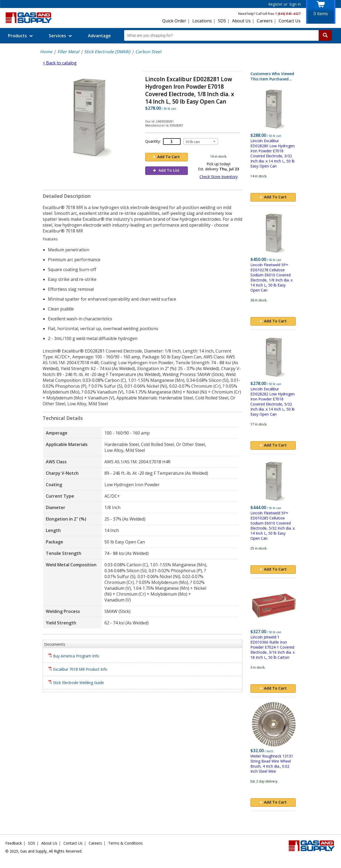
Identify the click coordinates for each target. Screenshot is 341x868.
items (321, 14)
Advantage (99, 36)
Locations (202, 21)
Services (60, 36)
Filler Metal (68, 52)
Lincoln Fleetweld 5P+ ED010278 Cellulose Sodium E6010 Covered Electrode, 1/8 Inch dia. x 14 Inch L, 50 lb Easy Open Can (271, 277)
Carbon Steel (148, 52)
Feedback (14, 843)
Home (46, 52)
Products (20, 36)
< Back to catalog (60, 63)
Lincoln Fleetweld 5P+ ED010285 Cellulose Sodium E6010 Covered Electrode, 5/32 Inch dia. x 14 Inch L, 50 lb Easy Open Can (273, 526)
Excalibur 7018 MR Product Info (78, 669)
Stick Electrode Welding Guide (76, 683)
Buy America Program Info (74, 656)
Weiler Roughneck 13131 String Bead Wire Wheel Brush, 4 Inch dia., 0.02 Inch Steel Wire (272, 764)
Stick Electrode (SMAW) (107, 52)
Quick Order (174, 21)
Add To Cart (166, 157)
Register (275, 4)
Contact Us (290, 21)
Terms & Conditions (125, 843)
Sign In (295, 4)
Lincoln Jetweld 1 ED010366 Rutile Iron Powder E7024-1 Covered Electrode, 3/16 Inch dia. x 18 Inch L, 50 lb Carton (273, 647)
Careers (265, 21)
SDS (222, 21)
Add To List (166, 170)
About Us (241, 21)
